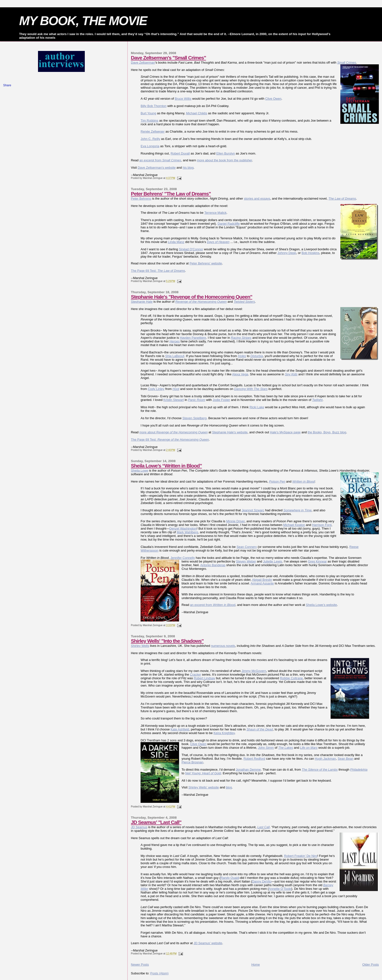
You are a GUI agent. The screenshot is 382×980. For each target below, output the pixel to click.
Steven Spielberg (195, 418)
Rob (197, 678)
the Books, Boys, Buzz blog (327, 432)
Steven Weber (246, 561)
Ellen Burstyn (226, 153)
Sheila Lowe (139, 471)
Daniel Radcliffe (229, 224)
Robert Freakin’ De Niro (301, 856)
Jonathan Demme (248, 770)
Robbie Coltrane (291, 678)
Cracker (196, 674)
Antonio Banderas (213, 565)
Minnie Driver (235, 521)
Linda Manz (176, 242)
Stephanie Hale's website (230, 432)
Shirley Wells (140, 646)
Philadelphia (359, 770)
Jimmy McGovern (254, 671)
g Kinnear (320, 561)
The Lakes (286, 748)
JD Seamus (139, 827)
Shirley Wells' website (204, 787)
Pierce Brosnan (192, 762)
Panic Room (197, 400)
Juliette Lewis (273, 561)
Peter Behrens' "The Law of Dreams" (171, 194)
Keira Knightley (224, 733)
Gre (311, 561)
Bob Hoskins (310, 253)
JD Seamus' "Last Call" (156, 822)
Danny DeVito (262, 881)
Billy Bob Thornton (153, 106)
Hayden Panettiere (193, 338)
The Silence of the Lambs (320, 770)
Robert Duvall (180, 153)
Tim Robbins (149, 121)
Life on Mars (309, 748)
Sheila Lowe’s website (321, 605)
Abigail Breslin (262, 580)
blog (229, 787)
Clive (194, 744)
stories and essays (257, 199)
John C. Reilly (150, 139)
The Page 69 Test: (158, 271)
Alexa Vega (240, 374)
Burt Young (148, 113)
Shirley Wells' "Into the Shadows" (167, 641)
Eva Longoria (150, 146)
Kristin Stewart (174, 400)
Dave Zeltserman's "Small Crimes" (168, 58)
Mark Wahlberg (187, 532)
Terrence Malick (215, 213)
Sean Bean (345, 759)
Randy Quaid (230, 878)
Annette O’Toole (280, 889)
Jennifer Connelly (182, 558)
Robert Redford (254, 759)
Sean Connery (247, 547)
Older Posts (371, 965)
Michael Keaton (294, 525)
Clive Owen (273, 99)
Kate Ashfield (180, 729)
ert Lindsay (207, 678)
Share (7, 85)
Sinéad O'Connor (191, 249)
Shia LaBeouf (175, 356)
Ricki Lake (257, 407)
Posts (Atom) (159, 973)
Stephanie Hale (142, 302)
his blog (188, 168)
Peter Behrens (141, 199)
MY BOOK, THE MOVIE (83, 21)
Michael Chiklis (197, 113)
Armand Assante (262, 583)
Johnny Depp (287, 253)
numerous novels (223, 646)
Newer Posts (140, 965)
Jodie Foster (221, 400)
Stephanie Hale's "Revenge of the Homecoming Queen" (191, 297)
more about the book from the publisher (224, 160)
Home (256, 965)
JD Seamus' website (208, 943)
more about (173, 432)
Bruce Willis (183, 99)
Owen (202, 744)
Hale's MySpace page (285, 432)
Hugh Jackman (325, 759)
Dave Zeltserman (143, 63)
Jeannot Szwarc (253, 510)
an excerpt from (160, 160)
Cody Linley (156, 389)
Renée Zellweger (153, 131)
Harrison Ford (322, 525)
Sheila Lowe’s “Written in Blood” (166, 466)
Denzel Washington (183, 529)
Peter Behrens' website (206, 263)
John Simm (266, 748)
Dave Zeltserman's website (157, 168)
